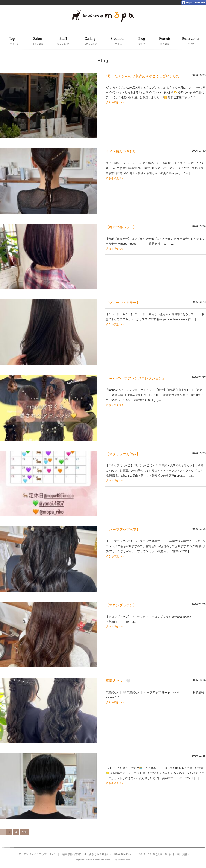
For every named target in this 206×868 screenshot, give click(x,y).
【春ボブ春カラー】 (121, 227)
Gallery (90, 39)
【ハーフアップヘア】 (123, 530)
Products (117, 39)
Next (25, 832)
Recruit (165, 39)
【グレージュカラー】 (123, 303)
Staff (64, 39)
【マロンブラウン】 (121, 605)
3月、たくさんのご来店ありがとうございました (143, 76)
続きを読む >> (115, 103)
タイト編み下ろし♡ (121, 152)
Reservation (191, 39)
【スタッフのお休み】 (123, 454)
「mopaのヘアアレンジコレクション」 (136, 378)
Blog (143, 39)
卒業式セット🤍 (118, 681)
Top (12, 39)
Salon (38, 39)
